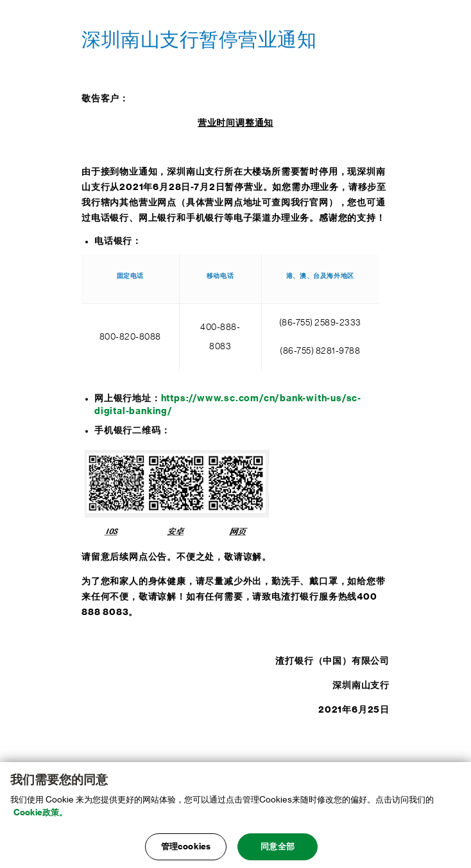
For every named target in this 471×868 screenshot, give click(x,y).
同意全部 (278, 850)
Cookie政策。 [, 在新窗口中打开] (40, 815)
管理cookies (186, 850)
